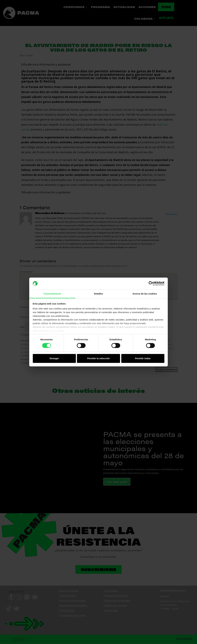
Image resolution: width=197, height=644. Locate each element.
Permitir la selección (98, 358)
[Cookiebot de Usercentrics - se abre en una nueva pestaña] (151, 283)
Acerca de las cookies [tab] (145, 294)
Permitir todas (143, 358)
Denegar (54, 358)
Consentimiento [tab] (52, 294)
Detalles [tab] (98, 294)
